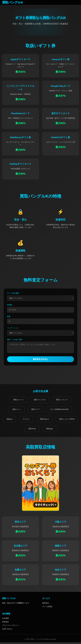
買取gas (9, 421)
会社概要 (5, 620)
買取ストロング (62, 401)
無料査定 (46, 605)
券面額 (10, 305)
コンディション (13, 328)
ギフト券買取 (47, 608)
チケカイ (26, 421)
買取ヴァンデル (40, 401)
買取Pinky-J (44, 421)
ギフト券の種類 (13, 293)
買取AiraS (32, 430)
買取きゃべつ (18, 401)
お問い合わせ (7, 631)
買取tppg (49, 430)
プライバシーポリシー (11, 627)
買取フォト (17, 411)
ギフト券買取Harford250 (59, 411)
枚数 (9, 316)
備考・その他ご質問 (15, 340)
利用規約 (5, 624)
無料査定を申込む (40, 361)
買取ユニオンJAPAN (67, 421)
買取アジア (35, 411)
